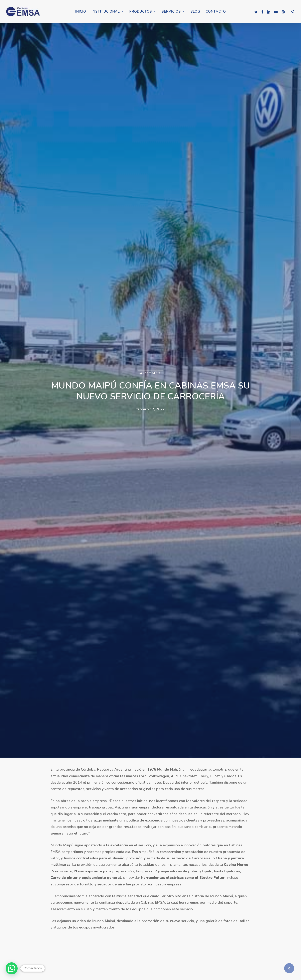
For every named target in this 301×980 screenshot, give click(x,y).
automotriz (150, 373)
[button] (12, 968)
